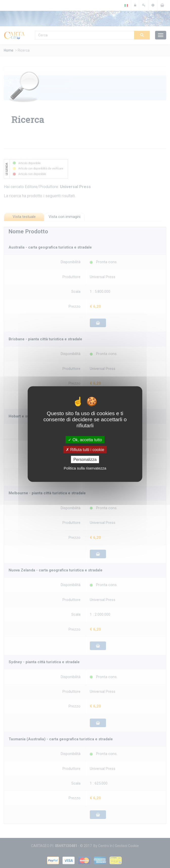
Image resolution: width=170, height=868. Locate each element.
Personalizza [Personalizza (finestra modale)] (85, 460)
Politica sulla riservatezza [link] (85, 468)
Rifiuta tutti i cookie (85, 449)
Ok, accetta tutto (85, 440)
